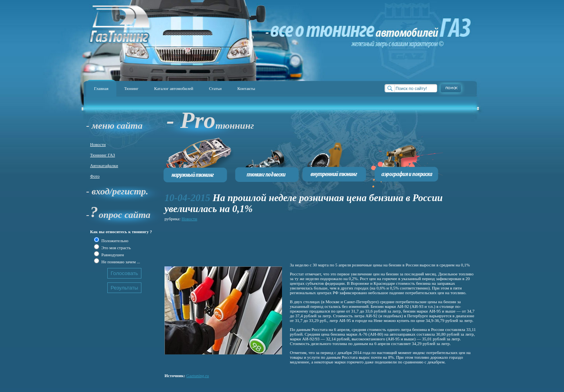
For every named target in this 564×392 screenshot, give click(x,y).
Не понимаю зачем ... (120, 262)
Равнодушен (112, 255)
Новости (98, 144)
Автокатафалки (104, 165)
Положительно (114, 241)
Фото (95, 176)
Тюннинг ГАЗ (103, 155)
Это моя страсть (116, 248)
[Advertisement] (307, 241)
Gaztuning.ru (198, 376)
